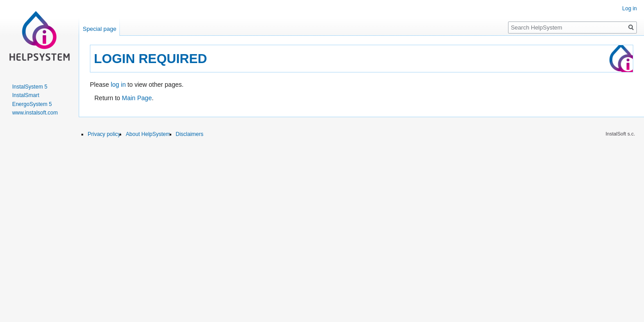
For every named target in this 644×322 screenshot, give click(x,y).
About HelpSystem (148, 134)
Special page (100, 29)
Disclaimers (190, 134)
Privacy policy (104, 134)
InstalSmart (26, 95)
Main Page (137, 98)
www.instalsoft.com (35, 113)
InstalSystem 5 (30, 87)
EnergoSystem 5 (32, 104)
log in (118, 85)
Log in (629, 8)
